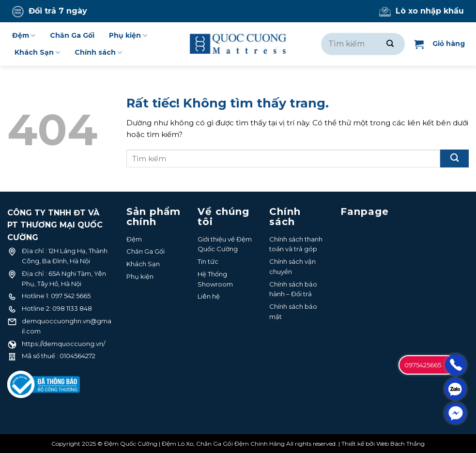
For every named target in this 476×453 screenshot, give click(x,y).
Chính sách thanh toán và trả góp (296, 244)
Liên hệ (209, 296)
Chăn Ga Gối (72, 35)
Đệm (24, 36)
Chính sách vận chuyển (292, 266)
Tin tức (208, 261)
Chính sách (98, 53)
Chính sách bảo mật (293, 311)
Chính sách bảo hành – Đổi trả (293, 289)
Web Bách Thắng (400, 444)
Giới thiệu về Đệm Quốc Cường (225, 244)
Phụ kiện (128, 36)
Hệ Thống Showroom (215, 279)
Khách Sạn (37, 53)
